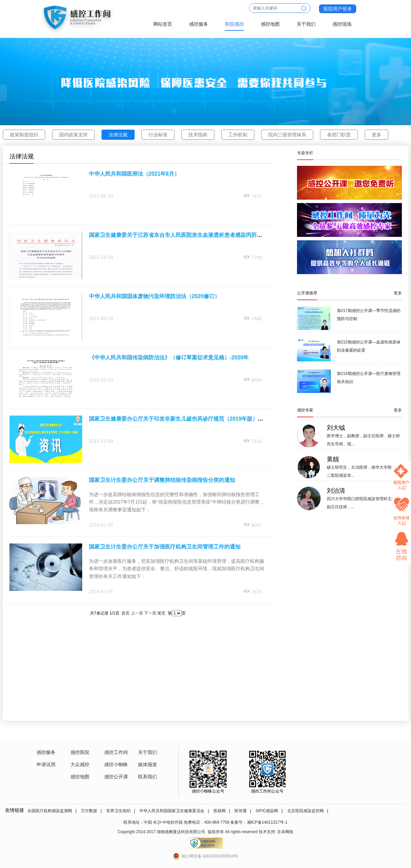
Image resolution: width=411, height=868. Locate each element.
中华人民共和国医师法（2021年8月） (134, 174)
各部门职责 (339, 135)
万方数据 (89, 811)
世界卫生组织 (118, 811)
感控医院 (80, 752)
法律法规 (118, 135)
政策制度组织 (24, 135)
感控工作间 (116, 752)
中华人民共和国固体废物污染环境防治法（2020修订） (155, 296)
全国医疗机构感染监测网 (50, 811)
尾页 (161, 613)
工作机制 (238, 135)
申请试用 (46, 764)
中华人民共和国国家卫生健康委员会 (172, 811)
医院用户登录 (338, 9)
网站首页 (163, 24)
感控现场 (342, 24)
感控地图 (270, 24)
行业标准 (158, 135)
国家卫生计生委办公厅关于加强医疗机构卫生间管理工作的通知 (165, 547)
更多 (376, 135)
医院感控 (234, 24)
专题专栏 (305, 153)
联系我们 (147, 777)
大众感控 (80, 764)
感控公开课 (116, 777)
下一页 (150, 613)
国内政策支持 (73, 135)
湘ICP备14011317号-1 (267, 822)
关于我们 (306, 24)
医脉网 (220, 811)
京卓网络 (285, 832)
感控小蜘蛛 (116, 764)
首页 (125, 613)
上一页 (137, 613)
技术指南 (198, 135)
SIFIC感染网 (267, 811)
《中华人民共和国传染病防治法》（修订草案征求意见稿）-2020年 (169, 358)
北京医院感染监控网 (305, 811)
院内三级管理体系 (287, 135)
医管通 (241, 811)
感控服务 (199, 24)
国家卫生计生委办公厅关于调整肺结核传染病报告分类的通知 (162, 480)
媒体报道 (147, 764)
